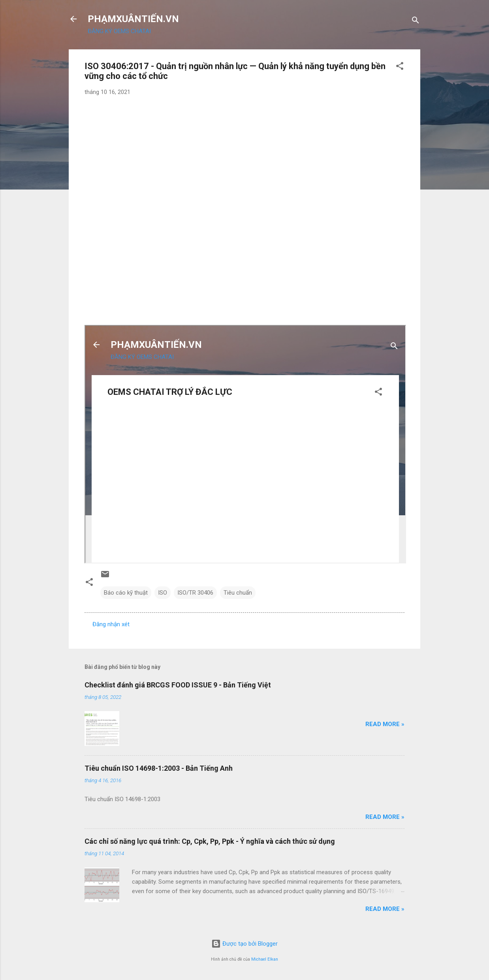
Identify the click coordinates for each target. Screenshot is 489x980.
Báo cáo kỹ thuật (126, 593)
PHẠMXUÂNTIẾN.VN (133, 19)
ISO (163, 593)
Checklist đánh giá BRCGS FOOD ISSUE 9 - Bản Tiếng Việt (178, 685)
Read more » (385, 724)
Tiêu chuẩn (238, 593)
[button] (400, 67)
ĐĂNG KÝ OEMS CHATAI (119, 31)
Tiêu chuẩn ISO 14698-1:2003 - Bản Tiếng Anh (159, 768)
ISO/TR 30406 (195, 593)
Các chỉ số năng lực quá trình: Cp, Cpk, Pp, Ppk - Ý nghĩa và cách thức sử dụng (210, 841)
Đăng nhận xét (111, 624)
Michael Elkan (265, 959)
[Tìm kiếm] (416, 22)
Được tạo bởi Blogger (244, 944)
